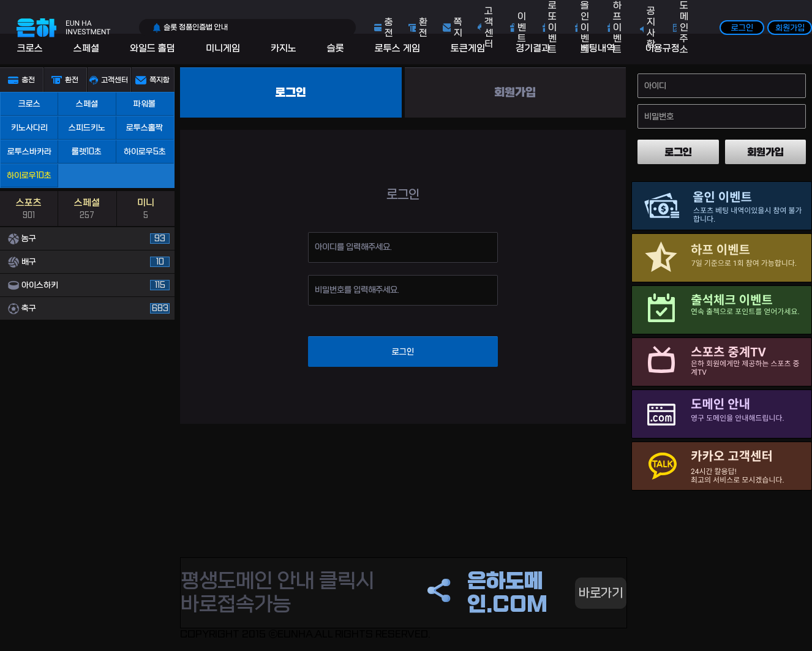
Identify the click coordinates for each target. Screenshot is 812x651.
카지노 (284, 48)
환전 (423, 28)
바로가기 (601, 593)
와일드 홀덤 (152, 48)
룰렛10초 (87, 152)
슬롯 (336, 48)
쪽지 (458, 28)
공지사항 (651, 28)
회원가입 (790, 28)
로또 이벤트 (552, 28)
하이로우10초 (29, 175)
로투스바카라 (29, 152)
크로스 (30, 48)
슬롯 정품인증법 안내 (196, 28)
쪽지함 (160, 80)
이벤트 (522, 28)
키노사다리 (29, 128)
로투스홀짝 (145, 128)
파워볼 (145, 104)
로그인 (742, 28)
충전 (389, 28)
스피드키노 (87, 128)
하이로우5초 (145, 152)
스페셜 (86, 48)
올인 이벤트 (585, 28)
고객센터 (489, 28)
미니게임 (223, 48)
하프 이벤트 (617, 28)
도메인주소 (684, 28)
